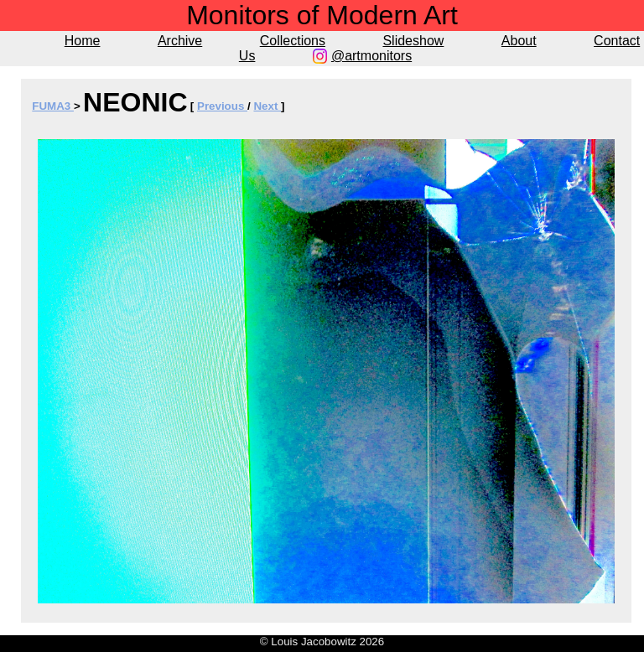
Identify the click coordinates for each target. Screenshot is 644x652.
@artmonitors (371, 56)
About (519, 41)
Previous (222, 106)
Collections (293, 41)
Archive (180, 41)
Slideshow (413, 41)
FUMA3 (53, 106)
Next (267, 106)
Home (83, 41)
